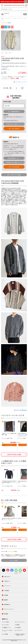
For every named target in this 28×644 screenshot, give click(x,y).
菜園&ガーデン (7, 628)
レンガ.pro (6, 625)
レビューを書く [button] (14, 560)
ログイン (17, 556)
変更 (25, 14)
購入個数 (6, 88)
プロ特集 (6, 634)
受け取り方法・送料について (14, 124)
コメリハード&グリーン (8, 631)
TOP (2, 18)
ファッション (8, 18)
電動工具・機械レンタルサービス (21, 635)
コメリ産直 (6, 622)
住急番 (18, 625)
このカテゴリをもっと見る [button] (14, 455)
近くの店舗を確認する (14, 111)
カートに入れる (14, 129)
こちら (6, 149)
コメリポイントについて (21, 82)
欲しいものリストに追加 (14, 175)
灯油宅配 (18, 628)
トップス (20, 18)
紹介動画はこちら (5, 69)
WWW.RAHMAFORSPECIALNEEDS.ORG (14, 5)
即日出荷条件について (14, 158)
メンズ (14, 18)
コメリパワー (19, 630)
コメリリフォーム (20, 622)
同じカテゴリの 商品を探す (20, 410)
